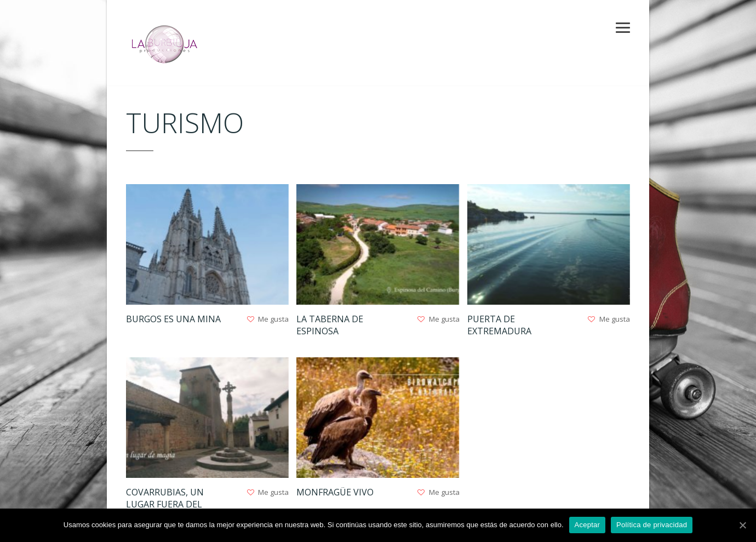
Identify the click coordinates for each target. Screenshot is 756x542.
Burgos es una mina (173, 319)
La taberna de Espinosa (330, 325)
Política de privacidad (652, 525)
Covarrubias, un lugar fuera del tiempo (165, 504)
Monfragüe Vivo (335, 492)
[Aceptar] (742, 525)
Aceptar (588, 525)
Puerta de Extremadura (499, 325)
